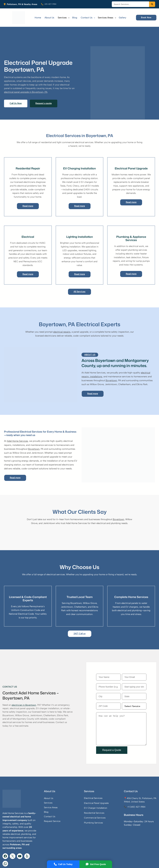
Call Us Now (16, 94)
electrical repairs (62, 318)
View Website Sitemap (144, 861)
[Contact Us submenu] (93, 18)
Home (37, 18)
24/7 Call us (79, 620)
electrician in (19, 694)
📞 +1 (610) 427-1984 (140, 803)
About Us (90, 341)
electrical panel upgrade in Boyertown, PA (46, 83)
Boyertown (111, 367)
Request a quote (45, 94)
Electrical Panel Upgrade (105, 795)
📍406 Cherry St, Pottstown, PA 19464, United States (139, 794)
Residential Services (102, 805)
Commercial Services (103, 810)
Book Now (146, 17)
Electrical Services (102, 791)
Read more (28, 192)
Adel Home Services (17, 427)
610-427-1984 (52, 4)
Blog (59, 804)
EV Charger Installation (104, 800)
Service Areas (63, 800)
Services (61, 795)
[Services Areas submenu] (114, 18)
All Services (79, 278)
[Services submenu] (67, 18)
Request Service (65, 814)
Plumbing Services (102, 815)
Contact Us (62, 809)
